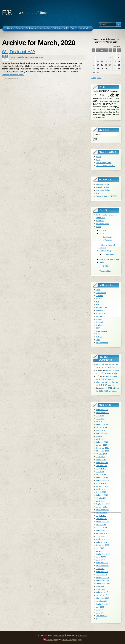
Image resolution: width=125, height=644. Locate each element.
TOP (80, 640)
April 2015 (100, 489)
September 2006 (103, 583)
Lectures (100, 316)
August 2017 (101, 468)
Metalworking (105, 251)
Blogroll (99, 298)
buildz (99, 157)
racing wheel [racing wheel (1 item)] (115, 109)
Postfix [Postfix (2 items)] (103, 109)
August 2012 (101, 516)
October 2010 (102, 533)
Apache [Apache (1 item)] (96, 91)
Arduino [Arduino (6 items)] (104, 91)
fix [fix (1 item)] (104, 99)
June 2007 (100, 569)
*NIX (26, 57)
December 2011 (103, 521)
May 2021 (100, 421)
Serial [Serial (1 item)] (118, 112)
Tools (102, 262)
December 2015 (103, 486)
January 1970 (102, 616)
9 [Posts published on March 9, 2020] (94, 61)
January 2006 (102, 595)
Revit (98, 334)
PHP (98, 328)
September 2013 (103, 504)
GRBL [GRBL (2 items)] (96, 101)
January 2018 (102, 466)
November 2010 (103, 530)
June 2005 (100, 610)
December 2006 (103, 577)
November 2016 (103, 480)
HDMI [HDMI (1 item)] (101, 101)
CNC (98, 304)
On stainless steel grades (109, 259)
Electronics (104, 233)
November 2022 (103, 413)
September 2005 (103, 604)
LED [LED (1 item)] (115, 104)
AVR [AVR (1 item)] (95, 95)
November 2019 (103, 433)
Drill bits (106, 266)
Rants (99, 227)
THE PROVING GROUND (106, 166)
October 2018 (102, 454)
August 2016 (101, 483)
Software (100, 337)
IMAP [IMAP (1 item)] (111, 101)
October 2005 (102, 601)
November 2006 (103, 580)
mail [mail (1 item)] (118, 104)
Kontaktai (100, 221)
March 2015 (101, 492)
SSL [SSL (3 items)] (103, 115)
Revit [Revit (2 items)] (103, 112)
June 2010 (100, 536)
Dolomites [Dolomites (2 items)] (98, 99)
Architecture (101, 293)
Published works (103, 224)
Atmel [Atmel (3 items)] (116, 91)
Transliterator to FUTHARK (107, 196)
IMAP (9, 78)
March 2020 (101, 430)
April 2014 (100, 501)
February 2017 (102, 477)
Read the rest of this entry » (13, 75)
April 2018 (100, 457)
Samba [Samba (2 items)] (112, 112)
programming (102, 331)
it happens (100, 313)
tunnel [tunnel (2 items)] (108, 114)
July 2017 (100, 471)
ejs (7, 12)
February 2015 (102, 495)
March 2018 (101, 460)
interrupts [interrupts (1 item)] (116, 101)
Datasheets (107, 237)
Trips (98, 340)
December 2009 (103, 545)
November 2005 (103, 598)
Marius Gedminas (103, 190)
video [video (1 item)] (118, 114)
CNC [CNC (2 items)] (102, 95)
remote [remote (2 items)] (96, 112)
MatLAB (99, 322)
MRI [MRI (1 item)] (95, 107)
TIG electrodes (108, 254)
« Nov (94, 78)
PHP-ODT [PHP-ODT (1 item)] (96, 109)
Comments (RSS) (69, 639)
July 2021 (100, 415)
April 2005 (100, 613)
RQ (98, 193)
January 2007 (102, 574)
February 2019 (102, 442)
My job (99, 325)
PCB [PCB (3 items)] (117, 107)
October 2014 (102, 498)
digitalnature (59, 635)
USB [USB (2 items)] (114, 114)
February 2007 (102, 572)
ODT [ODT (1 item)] (98, 107)
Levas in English (103, 184)
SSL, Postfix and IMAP (18, 52)
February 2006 (102, 592)
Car (98, 301)
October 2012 (102, 513)
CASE (98, 160)
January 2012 (102, 519)
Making (99, 319)
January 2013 (102, 507)
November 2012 (103, 510)
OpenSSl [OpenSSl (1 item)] (106, 107)
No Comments (37, 57)
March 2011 (101, 524)
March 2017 (101, 474)
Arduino (99, 296)
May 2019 (100, 436)
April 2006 (100, 589)
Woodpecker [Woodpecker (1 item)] (101, 117)
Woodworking (105, 271)
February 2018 (102, 463)
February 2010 (102, 542)
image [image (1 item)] (106, 101)
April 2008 (100, 560)
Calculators (104, 230)
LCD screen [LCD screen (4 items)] (107, 104)
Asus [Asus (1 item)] (111, 91)
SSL (18, 78)
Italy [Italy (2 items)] (95, 104)
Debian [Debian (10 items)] (113, 95)
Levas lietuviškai (103, 187)
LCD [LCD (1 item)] (99, 104)
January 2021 (102, 427)
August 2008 (101, 557)
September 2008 (103, 554)
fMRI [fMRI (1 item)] (107, 99)
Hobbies (100, 310)
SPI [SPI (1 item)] (100, 114)
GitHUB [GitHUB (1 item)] (117, 99)
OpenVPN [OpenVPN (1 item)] (112, 107)
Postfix (14, 78)
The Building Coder (104, 163)
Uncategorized (102, 343)
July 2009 (100, 548)
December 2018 (103, 448)
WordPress (82, 635)
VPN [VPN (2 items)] (95, 117)
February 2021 (102, 424)
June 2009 (100, 551)
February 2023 (102, 410)
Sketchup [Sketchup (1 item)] (96, 114)
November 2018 (103, 451)
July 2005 (100, 607)
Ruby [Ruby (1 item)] (107, 112)
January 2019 (102, 445)
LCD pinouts (107, 240)
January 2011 (102, 527)
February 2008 (102, 563)
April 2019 (100, 439)
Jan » (99, 78)
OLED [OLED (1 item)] (101, 107)
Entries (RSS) (52, 639)
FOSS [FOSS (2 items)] (112, 99)
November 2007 (103, 566)
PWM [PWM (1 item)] (108, 109)
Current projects (103, 307)
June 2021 (100, 418)
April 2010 (100, 539)
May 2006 (100, 586)
